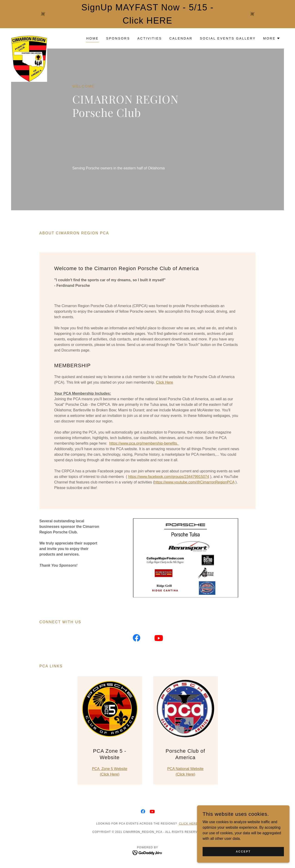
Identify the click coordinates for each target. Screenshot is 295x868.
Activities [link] (150, 38)
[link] (29, 37)
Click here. (189, 824)
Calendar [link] (181, 38)
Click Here (164, 382)
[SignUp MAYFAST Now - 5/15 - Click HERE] (147, 14)
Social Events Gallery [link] (228, 38)
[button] (272, 38)
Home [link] (92, 38)
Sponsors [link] (118, 38)
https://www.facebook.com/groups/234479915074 (169, 477)
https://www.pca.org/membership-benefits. (144, 443)
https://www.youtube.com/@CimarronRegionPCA (194, 482)
